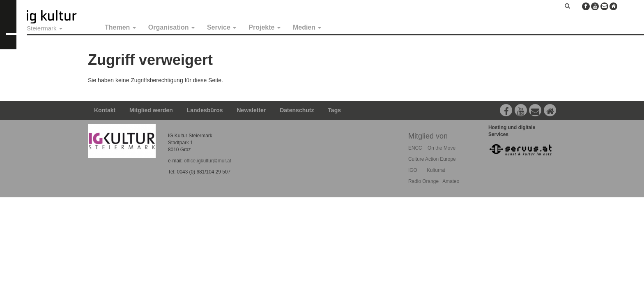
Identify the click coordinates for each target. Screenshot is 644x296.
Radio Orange (423, 181)
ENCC (415, 148)
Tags (334, 110)
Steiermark (45, 28)
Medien (307, 27)
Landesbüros (205, 110)
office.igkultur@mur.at (208, 161)
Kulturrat (436, 170)
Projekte (264, 27)
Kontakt (105, 110)
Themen (120, 27)
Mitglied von (428, 136)
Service (222, 27)
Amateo (451, 181)
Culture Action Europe (432, 159)
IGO (413, 170)
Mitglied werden (151, 110)
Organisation (171, 27)
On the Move (442, 148)
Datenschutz (297, 110)
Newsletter (252, 110)
